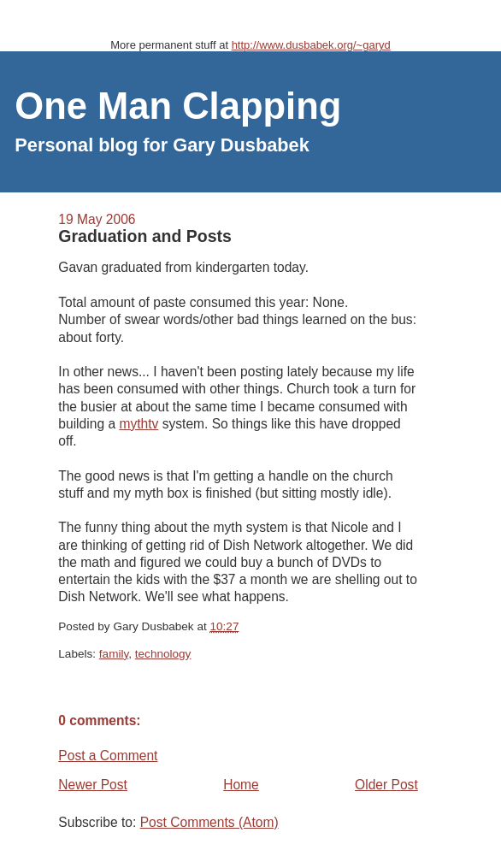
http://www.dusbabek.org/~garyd (311, 45)
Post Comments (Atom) (209, 822)
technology (163, 654)
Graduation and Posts (145, 236)
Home (241, 785)
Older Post (386, 785)
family (114, 654)
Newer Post (93, 785)
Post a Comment (108, 756)
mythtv (139, 424)
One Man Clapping (178, 106)
